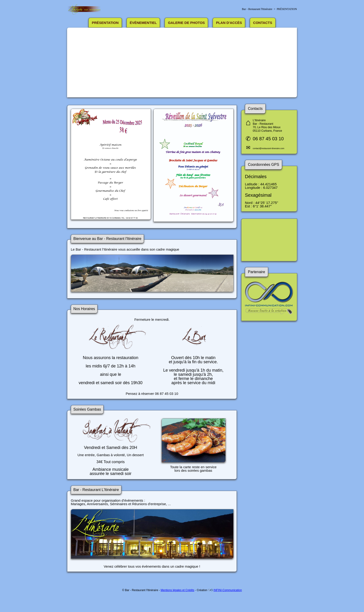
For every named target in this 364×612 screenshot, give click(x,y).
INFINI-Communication (228, 590)
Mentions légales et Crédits (177, 590)
